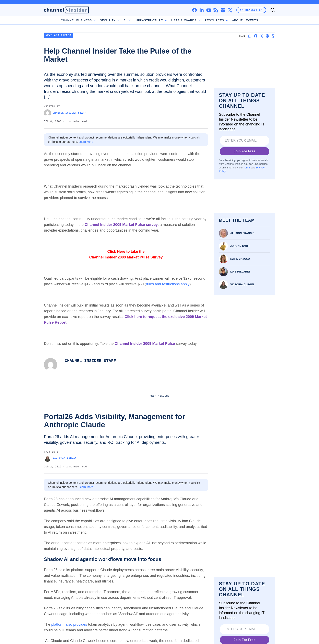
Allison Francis (242, 233)
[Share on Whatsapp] (273, 36)
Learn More (86, 142)
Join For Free (245, 151)
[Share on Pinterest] (267, 36)
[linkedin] (202, 10)
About (237, 20)
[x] (230, 10)
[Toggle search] (273, 10)
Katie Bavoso (240, 259)
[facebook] (194, 10)
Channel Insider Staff (65, 113)
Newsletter (251, 10)
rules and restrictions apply (168, 284)
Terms (247, 168)
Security (110, 20)
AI (128, 20)
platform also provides (69, 624)
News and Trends (58, 36)
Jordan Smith (240, 246)
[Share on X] (262, 36)
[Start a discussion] (250, 36)
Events (252, 20)
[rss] (216, 10)
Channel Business (79, 20)
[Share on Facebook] (256, 36)
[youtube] (209, 10)
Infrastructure (151, 20)
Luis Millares (240, 272)
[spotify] (223, 10)
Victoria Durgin (242, 285)
